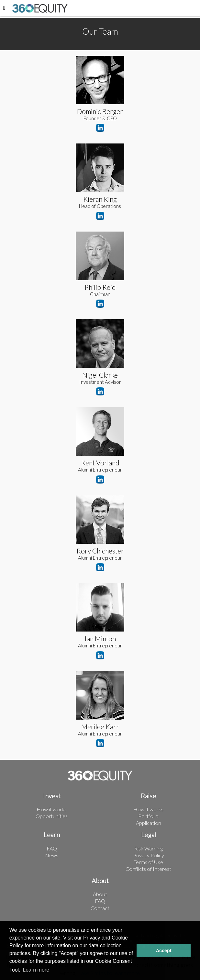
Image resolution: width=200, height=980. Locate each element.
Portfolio (148, 816)
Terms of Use (148, 862)
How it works (52, 809)
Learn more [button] (36, 970)
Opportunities (52, 816)
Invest (52, 796)
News (52, 855)
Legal (149, 835)
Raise (148, 796)
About (100, 881)
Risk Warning (149, 848)
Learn (52, 835)
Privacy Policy (149, 855)
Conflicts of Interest (148, 869)
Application (149, 823)
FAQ (52, 848)
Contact (100, 908)
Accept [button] (164, 951)
